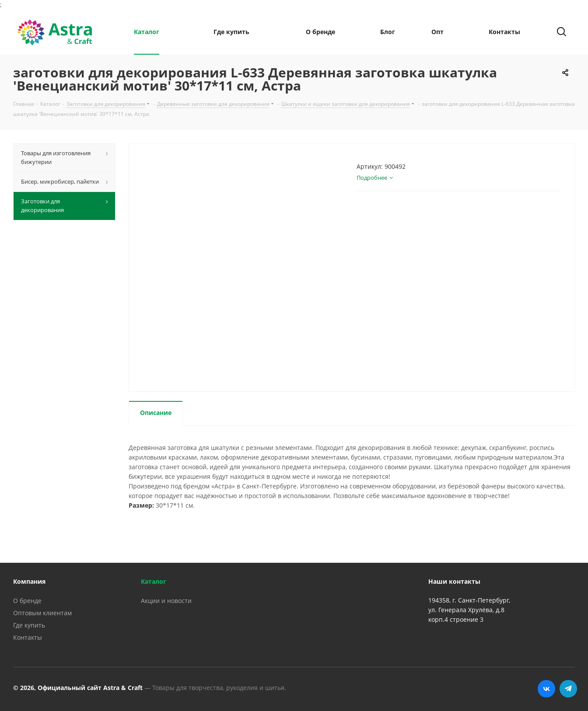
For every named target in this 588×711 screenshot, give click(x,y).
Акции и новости (166, 601)
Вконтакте (546, 689)
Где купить (29, 625)
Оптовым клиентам (42, 613)
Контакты (28, 637)
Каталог (154, 581)
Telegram (568, 689)
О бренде (27, 601)
